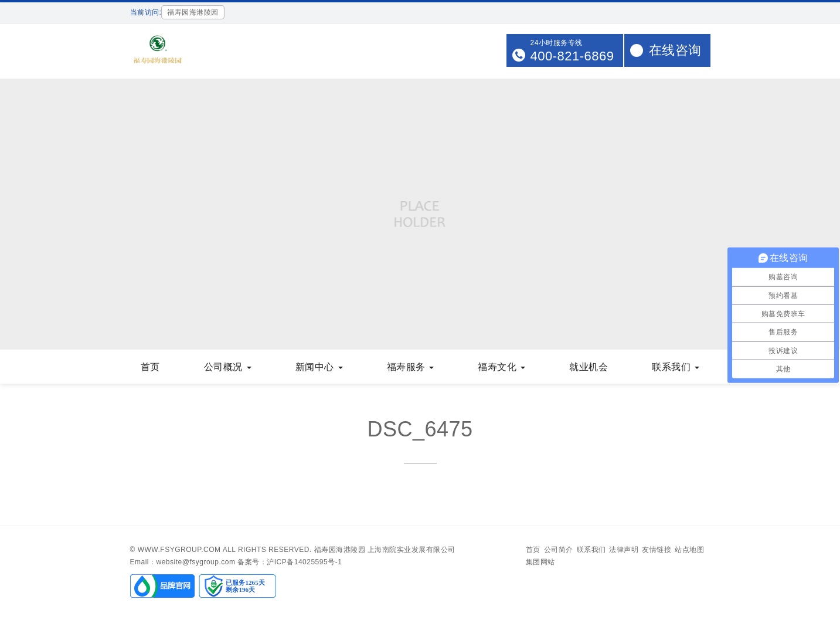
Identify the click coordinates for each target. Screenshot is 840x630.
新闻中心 (319, 367)
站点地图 (689, 550)
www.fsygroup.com (179, 550)
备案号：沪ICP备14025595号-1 (290, 562)
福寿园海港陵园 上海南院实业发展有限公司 (385, 550)
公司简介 (559, 550)
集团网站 (540, 562)
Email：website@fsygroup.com (183, 562)
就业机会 (589, 367)
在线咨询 (675, 50)
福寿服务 (411, 367)
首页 (150, 367)
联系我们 (676, 367)
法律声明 (624, 550)
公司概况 (228, 367)
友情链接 (657, 550)
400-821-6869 (572, 56)
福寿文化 (501, 367)
